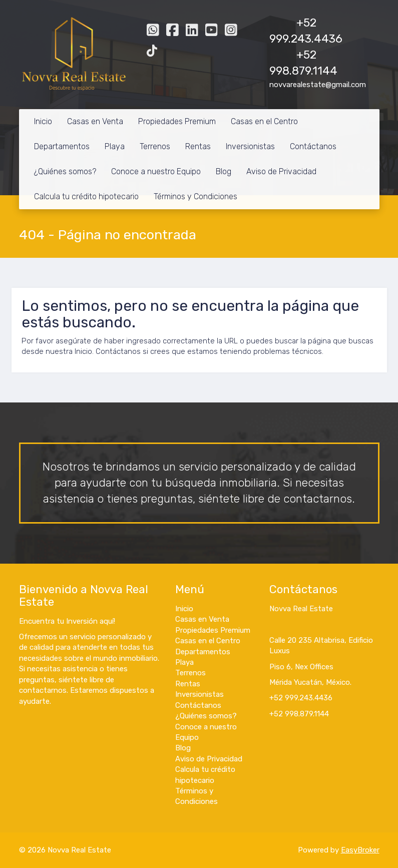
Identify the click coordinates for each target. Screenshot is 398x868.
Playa (115, 146)
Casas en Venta (95, 121)
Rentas (198, 146)
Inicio (43, 121)
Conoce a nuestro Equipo (156, 171)
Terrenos (155, 146)
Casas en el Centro (264, 121)
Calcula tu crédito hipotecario (86, 196)
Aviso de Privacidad (281, 171)
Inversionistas (250, 146)
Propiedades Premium (177, 121)
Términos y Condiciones (195, 196)
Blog (224, 171)
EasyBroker (360, 850)
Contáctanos (313, 146)
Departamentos (62, 146)
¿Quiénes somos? (65, 171)
